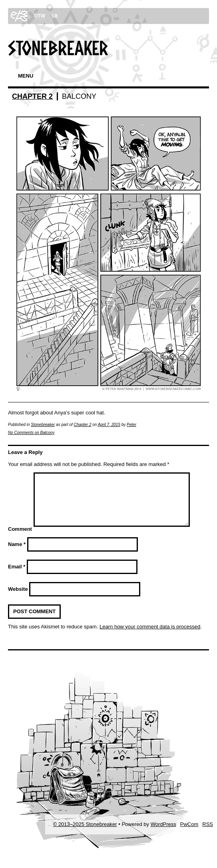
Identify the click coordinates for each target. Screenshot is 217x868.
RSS (208, 834)
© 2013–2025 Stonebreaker (85, 834)
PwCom (189, 834)
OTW (40, 16)
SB (55, 16)
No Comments (31, 433)
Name (17, 554)
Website (18, 599)
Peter (131, 425)
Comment (20, 539)
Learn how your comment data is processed (150, 636)
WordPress (163, 834)
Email (17, 576)
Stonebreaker (43, 425)
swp (19, 16)
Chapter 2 (32, 96)
